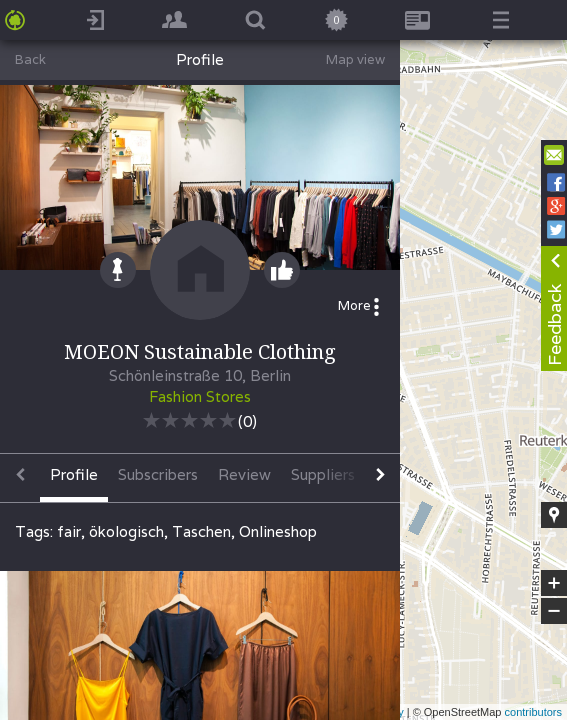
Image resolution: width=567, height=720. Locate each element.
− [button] (554, 611)
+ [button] (554, 583)
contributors (533, 712)
